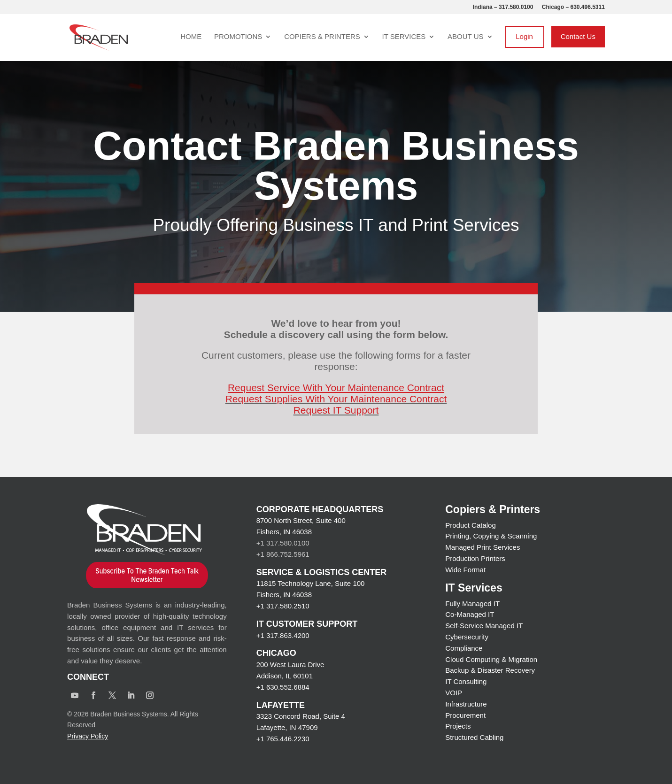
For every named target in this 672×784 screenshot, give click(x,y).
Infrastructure (466, 704)
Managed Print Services (483, 547)
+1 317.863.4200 (283, 635)
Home (191, 37)
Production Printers (475, 558)
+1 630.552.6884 (283, 687)
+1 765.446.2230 (283, 739)
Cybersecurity (467, 637)
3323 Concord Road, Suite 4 (301, 716)
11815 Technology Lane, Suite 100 (311, 583)
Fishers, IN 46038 (284, 532)
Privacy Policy (88, 736)
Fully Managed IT (472, 603)
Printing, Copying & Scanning (491, 536)
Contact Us (578, 36)
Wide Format (465, 570)
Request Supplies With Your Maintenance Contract (336, 399)
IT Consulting (466, 681)
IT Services (404, 37)
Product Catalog (471, 525)
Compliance (464, 648)
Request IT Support (336, 410)
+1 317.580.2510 (283, 606)
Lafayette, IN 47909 (287, 727)
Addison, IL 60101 (285, 676)
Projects (458, 726)
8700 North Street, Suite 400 (301, 520)
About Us (465, 37)
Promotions (238, 37)
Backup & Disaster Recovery (490, 670)
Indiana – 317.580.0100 (503, 7)
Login (524, 36)
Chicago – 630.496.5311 (573, 7)
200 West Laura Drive (290, 665)
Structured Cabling (474, 737)
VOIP (454, 693)
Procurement (465, 715)
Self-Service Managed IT (484, 626)
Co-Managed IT (470, 614)
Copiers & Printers (322, 37)
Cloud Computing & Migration (491, 659)
